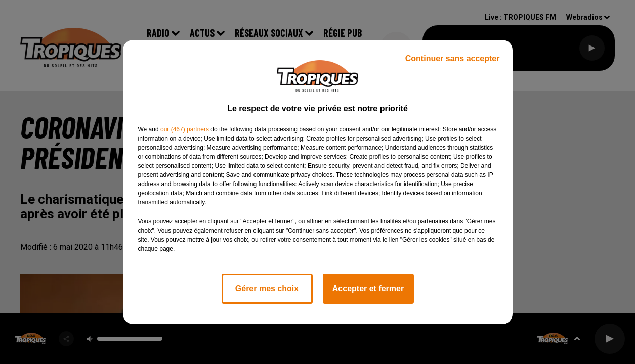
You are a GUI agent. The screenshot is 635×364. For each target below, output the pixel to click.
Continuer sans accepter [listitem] (453, 58)
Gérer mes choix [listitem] (267, 288)
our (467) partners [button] (185, 129)
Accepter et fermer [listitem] (368, 288)
